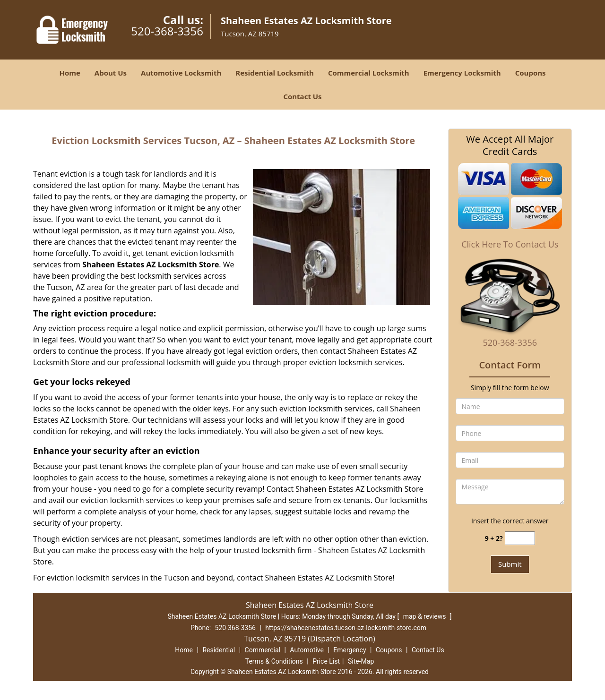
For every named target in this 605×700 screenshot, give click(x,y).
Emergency (350, 650)
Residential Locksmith (275, 73)
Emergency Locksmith (462, 73)
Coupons (531, 73)
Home (69, 73)
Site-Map (361, 661)
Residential (219, 650)
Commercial (263, 650)
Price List (326, 661)
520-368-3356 (167, 31)
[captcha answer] (520, 538)
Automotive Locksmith (181, 73)
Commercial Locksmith (369, 73)
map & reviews (425, 616)
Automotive (307, 650)
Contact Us (302, 96)
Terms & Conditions (274, 661)
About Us (111, 73)
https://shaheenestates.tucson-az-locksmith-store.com (346, 628)
